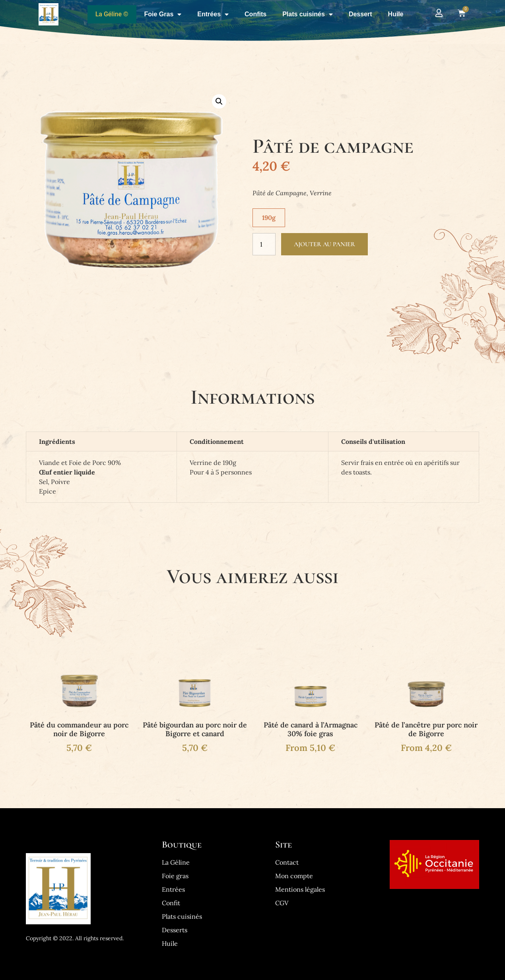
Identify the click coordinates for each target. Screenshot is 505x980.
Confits (255, 14)
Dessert (360, 14)
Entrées (213, 14)
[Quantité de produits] (264, 244)
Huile (396, 14)
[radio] (269, 218)
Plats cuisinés (308, 14)
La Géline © (112, 14)
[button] (219, 101)
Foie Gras (163, 14)
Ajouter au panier (324, 244)
